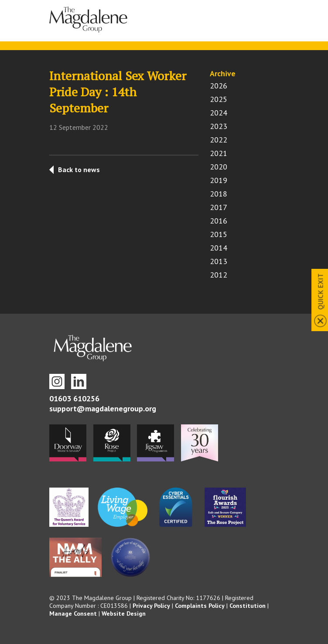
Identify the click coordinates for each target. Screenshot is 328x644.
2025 (219, 99)
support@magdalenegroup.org (103, 408)
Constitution (248, 606)
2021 (219, 153)
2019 (219, 180)
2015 (219, 234)
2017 (219, 207)
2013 (219, 261)
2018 (219, 194)
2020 (219, 167)
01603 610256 (74, 398)
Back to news (79, 169)
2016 (219, 221)
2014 (219, 248)
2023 (219, 126)
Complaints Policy (200, 606)
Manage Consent (73, 613)
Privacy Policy (151, 606)
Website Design (124, 613)
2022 (219, 140)
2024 (219, 113)
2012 (219, 275)
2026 (219, 86)
